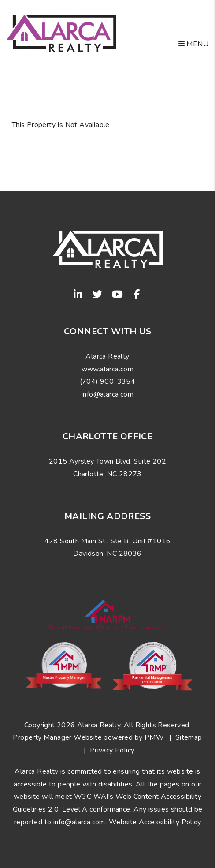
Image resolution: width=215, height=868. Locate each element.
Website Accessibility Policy (155, 822)
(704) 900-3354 (108, 382)
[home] (61, 33)
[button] (78, 294)
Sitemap (189, 737)
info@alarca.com (107, 394)
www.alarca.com (108, 369)
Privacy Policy (112, 750)
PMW (154, 737)
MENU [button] (193, 44)
